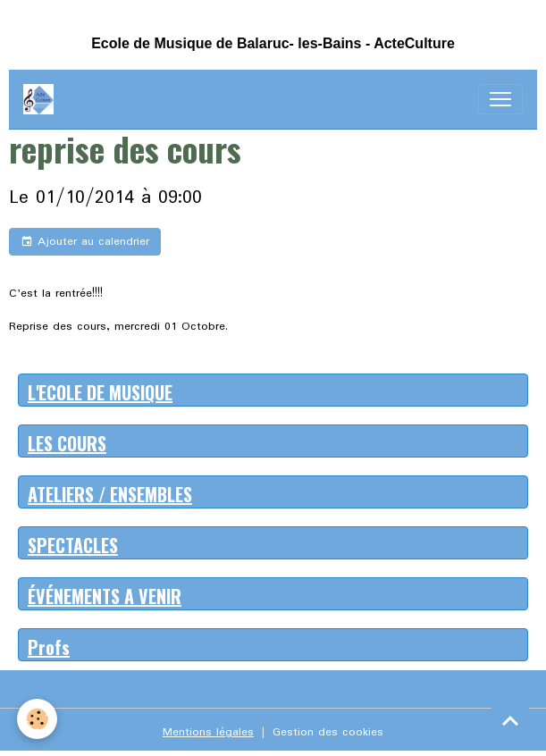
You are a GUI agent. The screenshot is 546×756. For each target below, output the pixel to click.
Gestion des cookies (328, 732)
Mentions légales (208, 732)
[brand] (42, 99)
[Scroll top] (510, 720)
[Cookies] (38, 719)
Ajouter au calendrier (85, 242)
